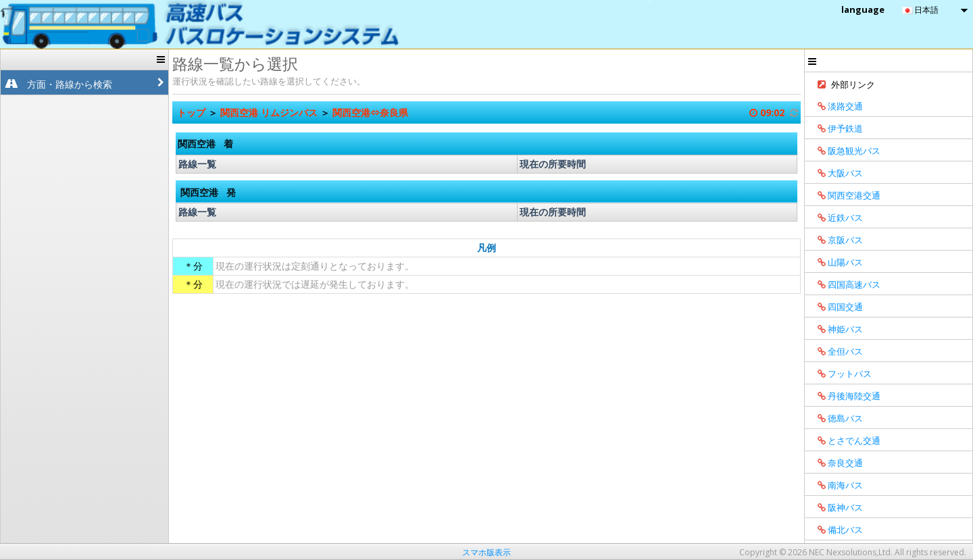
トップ (193, 112)
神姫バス (835, 329)
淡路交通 (835, 106)
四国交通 (835, 307)
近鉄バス (835, 218)
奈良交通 (835, 463)
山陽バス (835, 262)
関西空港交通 (844, 195)
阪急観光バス (844, 151)
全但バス (835, 351)
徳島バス (835, 418)
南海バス (835, 485)
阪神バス (835, 507)
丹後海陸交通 (844, 396)
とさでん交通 (844, 440)
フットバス (840, 374)
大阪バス (835, 173)
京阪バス (835, 240)
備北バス (835, 530)
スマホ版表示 (487, 552)
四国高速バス (844, 284)
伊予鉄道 (835, 128)
